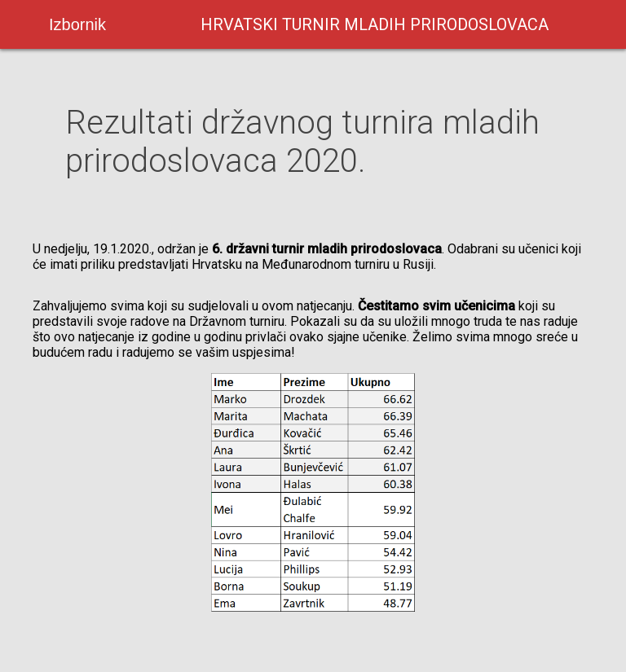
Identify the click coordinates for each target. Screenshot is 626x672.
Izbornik (77, 24)
